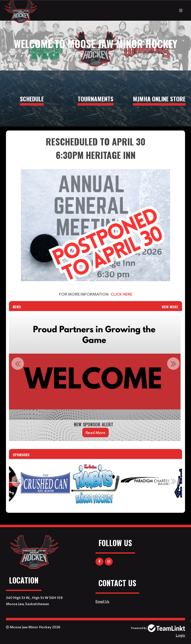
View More (170, 307)
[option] (95, 376)
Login (180, 635)
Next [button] (173, 364)
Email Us (102, 601)
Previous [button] (18, 364)
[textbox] (95, 216)
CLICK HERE (121, 294)
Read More (95, 432)
